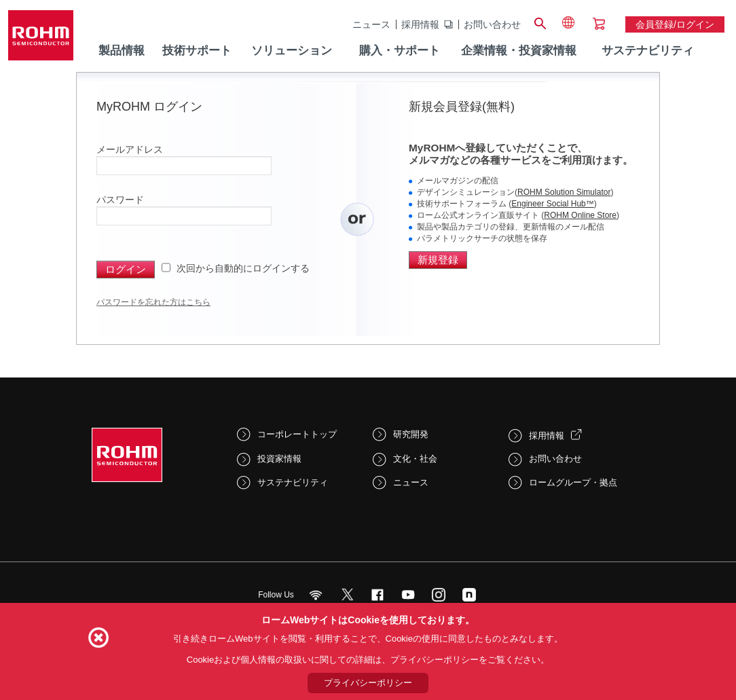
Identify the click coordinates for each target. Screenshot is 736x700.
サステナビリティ (293, 482)
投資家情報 (279, 459)
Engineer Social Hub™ (552, 204)
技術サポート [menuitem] (197, 51)
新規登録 (438, 260)
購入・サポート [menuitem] (400, 51)
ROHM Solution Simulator (564, 192)
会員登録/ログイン (675, 24)
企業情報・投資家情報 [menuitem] (519, 51)
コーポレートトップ (297, 434)
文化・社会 (415, 459)
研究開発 (411, 434)
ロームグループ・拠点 (573, 482)
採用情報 (420, 24)
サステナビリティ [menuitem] (648, 51)
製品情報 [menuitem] (122, 51)
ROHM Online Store (580, 215)
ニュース (371, 24)
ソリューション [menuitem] (292, 51)
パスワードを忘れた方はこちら (153, 302)
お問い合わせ (492, 24)
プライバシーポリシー (368, 683)
